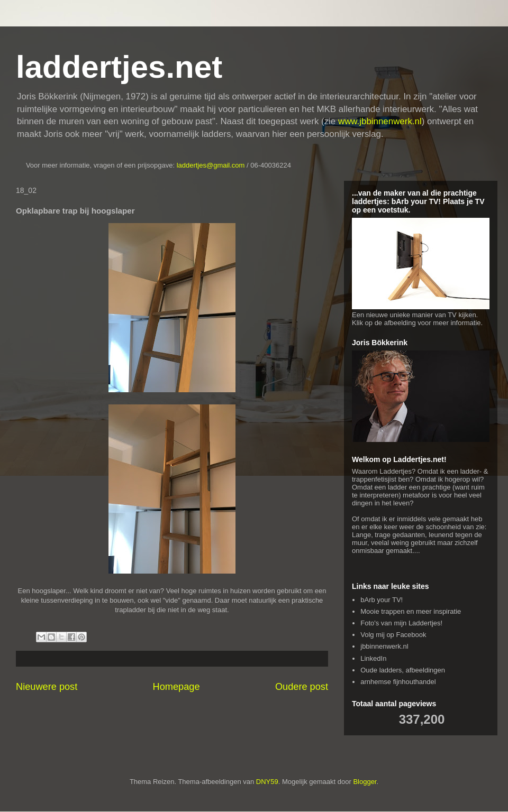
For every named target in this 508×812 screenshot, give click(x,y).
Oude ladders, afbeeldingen (403, 670)
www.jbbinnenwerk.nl (380, 121)
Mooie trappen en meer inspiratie (411, 611)
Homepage (176, 687)
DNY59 (267, 782)
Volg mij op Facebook (393, 635)
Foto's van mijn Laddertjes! (401, 623)
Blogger (365, 782)
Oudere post (302, 687)
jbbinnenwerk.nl (384, 646)
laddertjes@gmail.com (212, 165)
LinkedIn (373, 658)
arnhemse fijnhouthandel (398, 682)
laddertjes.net (119, 67)
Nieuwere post (47, 687)
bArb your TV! (382, 600)
